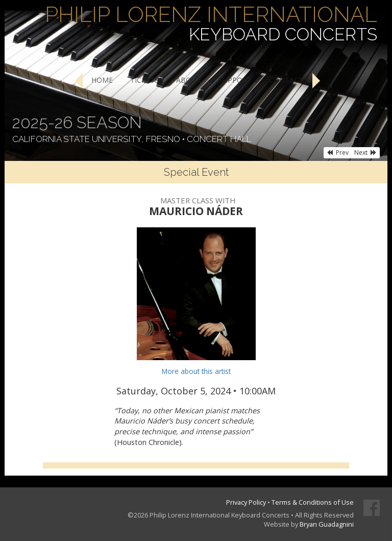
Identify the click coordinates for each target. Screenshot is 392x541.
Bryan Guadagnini (327, 524)
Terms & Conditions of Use (313, 502)
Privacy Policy (246, 502)
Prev (338, 152)
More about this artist (196, 371)
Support (235, 80)
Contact (286, 80)
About (189, 80)
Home (102, 80)
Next (365, 152)
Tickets (144, 80)
